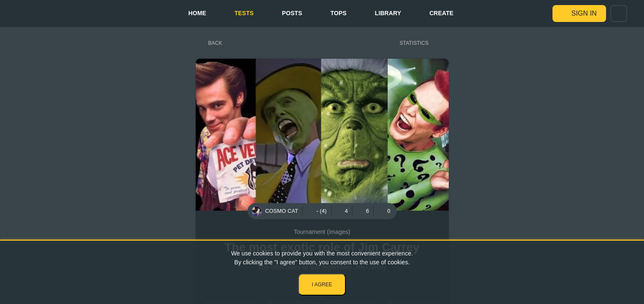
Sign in (584, 13)
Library (388, 13)
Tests (244, 13)
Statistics (414, 43)
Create (441, 13)
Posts (292, 13)
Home (197, 13)
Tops (338, 13)
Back (215, 43)
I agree (322, 285)
